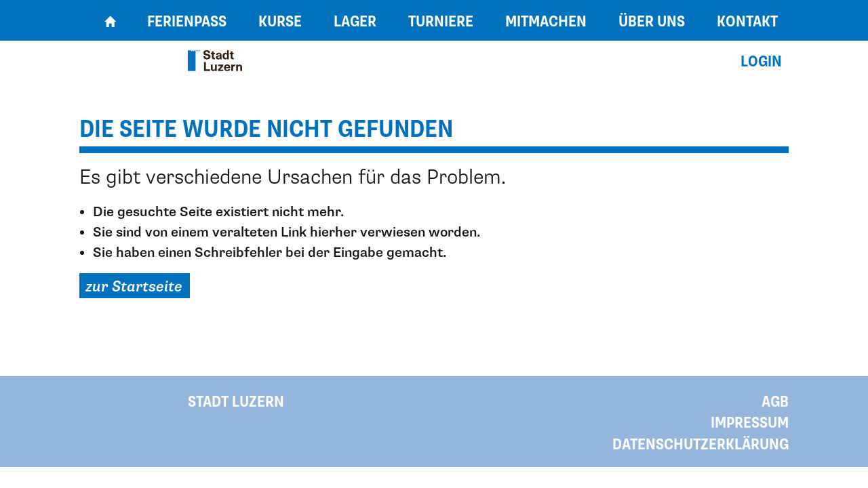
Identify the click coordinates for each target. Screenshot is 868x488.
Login (761, 62)
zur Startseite (134, 287)
